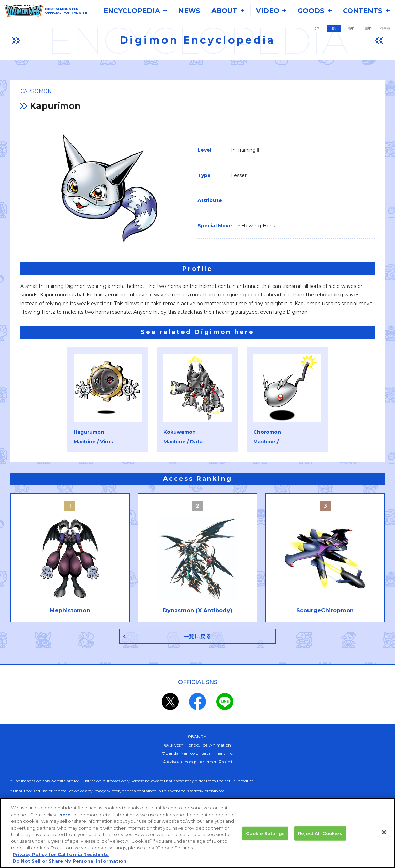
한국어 (385, 28)
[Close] (384, 835)
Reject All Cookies (320, 836)
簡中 (351, 28)
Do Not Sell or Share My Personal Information (69, 864)
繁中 (368, 28)
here (65, 817)
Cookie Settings (265, 836)
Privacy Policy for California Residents (61, 857)
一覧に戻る (198, 636)
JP (317, 28)
